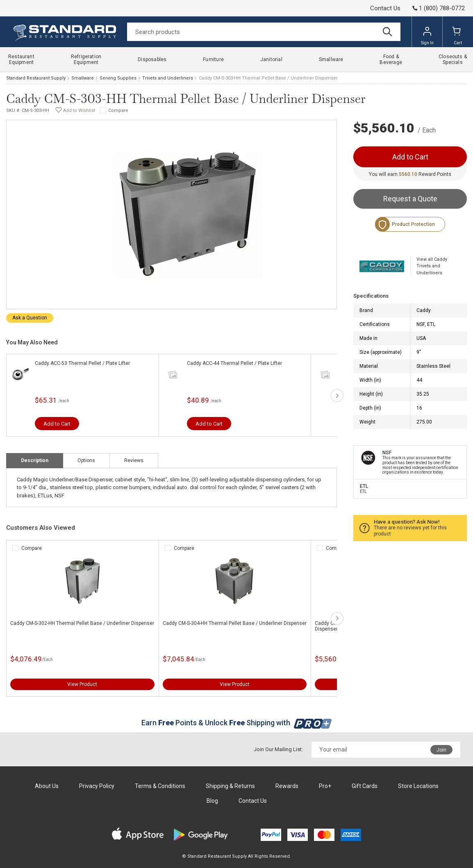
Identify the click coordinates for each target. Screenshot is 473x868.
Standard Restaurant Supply (36, 78)
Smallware (83, 78)
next (337, 395)
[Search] (264, 32)
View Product (82, 684)
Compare (118, 110)
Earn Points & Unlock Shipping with (237, 723)
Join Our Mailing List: (278, 749)
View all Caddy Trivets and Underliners (432, 266)
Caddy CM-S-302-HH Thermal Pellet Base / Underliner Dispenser (82, 623)
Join (441, 750)
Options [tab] (86, 460)
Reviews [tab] (134, 460)
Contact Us (385, 8)
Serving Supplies (118, 78)
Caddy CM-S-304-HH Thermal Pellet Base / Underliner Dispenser (235, 623)
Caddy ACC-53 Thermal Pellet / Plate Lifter (82, 363)
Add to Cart (57, 424)
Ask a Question (30, 318)
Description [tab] (35, 460)
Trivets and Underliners (168, 78)
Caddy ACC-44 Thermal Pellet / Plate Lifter (234, 363)
